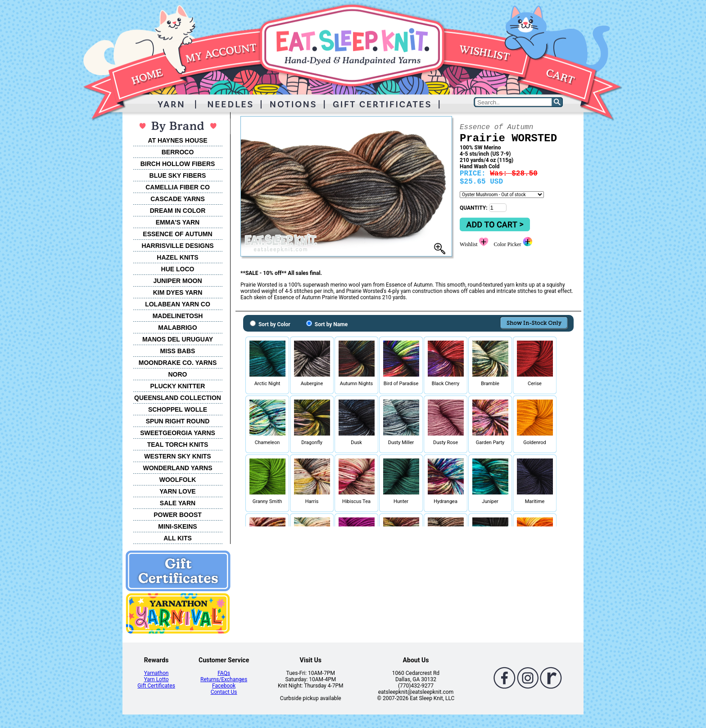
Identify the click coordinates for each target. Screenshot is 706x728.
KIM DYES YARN (178, 292)
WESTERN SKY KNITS (177, 456)
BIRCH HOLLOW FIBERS (178, 164)
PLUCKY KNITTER (178, 386)
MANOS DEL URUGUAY (178, 339)
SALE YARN (178, 503)
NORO (178, 374)
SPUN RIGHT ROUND (178, 421)
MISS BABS (178, 351)
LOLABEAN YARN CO (178, 304)
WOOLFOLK (178, 480)
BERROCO (178, 152)
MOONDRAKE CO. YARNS (178, 363)
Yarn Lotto (156, 679)
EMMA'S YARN (178, 222)
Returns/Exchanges (224, 679)
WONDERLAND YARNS (177, 468)
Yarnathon (156, 673)
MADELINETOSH (178, 316)
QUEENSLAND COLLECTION (178, 398)
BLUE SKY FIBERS (178, 175)
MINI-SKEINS (177, 526)
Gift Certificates (156, 686)
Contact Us (224, 692)
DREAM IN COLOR (178, 211)
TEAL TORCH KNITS (178, 445)
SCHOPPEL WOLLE (178, 409)
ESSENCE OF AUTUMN (177, 234)
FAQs (224, 673)
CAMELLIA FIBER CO (178, 187)
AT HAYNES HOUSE (177, 140)
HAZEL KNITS (177, 257)
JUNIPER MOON (177, 281)
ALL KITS (178, 538)
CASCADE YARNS (178, 199)
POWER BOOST (178, 515)
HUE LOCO (178, 269)
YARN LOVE (177, 491)
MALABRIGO (177, 328)
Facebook (224, 686)
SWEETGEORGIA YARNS (178, 433)
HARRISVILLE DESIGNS (177, 246)
